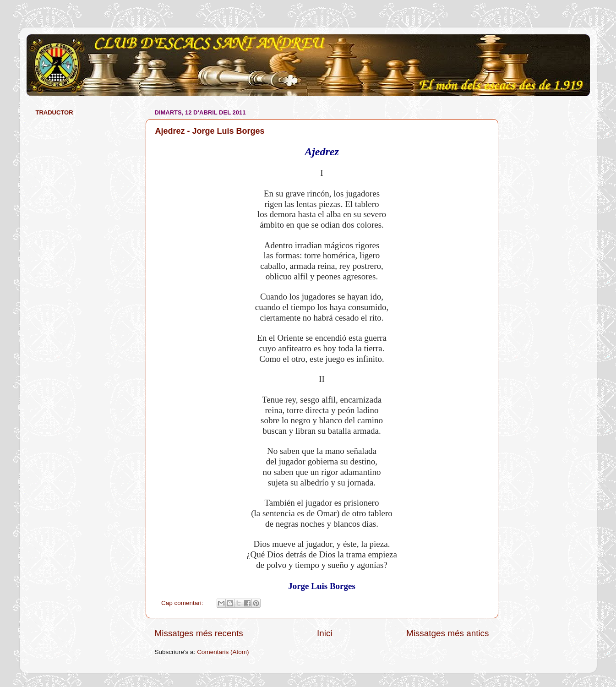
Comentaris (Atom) (223, 652)
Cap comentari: (183, 603)
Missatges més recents (199, 633)
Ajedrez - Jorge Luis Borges (210, 131)
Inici (325, 633)
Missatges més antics (448, 633)
